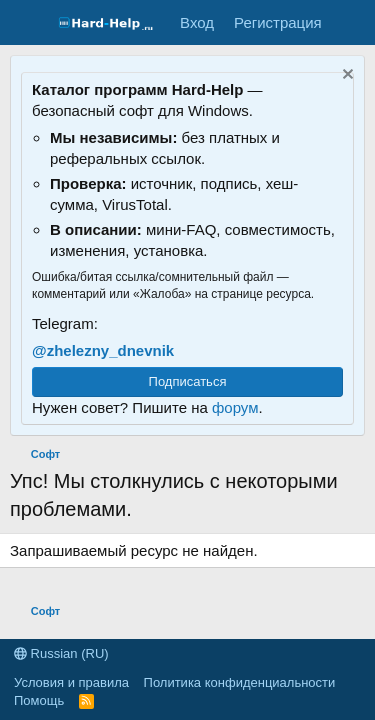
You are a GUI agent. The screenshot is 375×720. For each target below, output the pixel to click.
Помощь (39, 700)
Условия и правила (71, 682)
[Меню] (27, 23)
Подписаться (188, 381)
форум (235, 407)
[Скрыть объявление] (345, 76)
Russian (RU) (61, 653)
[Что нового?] (351, 22)
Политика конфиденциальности (240, 682)
